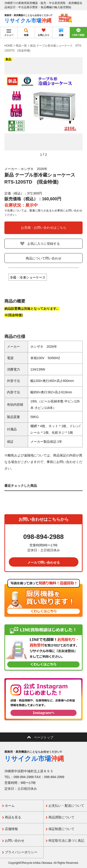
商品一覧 (21, 46)
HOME (9, 46)
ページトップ (44, 737)
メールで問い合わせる (44, 562)
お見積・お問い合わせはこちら (44, 228)
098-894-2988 (43, 537)
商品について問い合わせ (44, 258)
